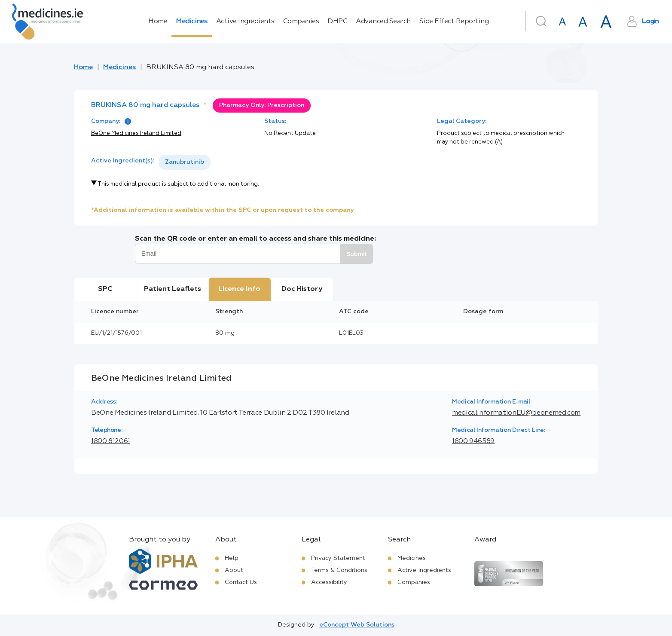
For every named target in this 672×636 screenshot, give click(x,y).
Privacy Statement (338, 558)
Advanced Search (383, 21)
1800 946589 (473, 441)
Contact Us (241, 582)
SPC (105, 289)
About (234, 570)
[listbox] (185, 162)
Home (158, 21)
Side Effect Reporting (454, 21)
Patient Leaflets (173, 289)
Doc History (302, 289)
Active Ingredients (245, 21)
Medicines (192, 21)
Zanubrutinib (185, 162)
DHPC (337, 21)
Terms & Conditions (339, 570)
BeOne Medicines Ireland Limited (136, 133)
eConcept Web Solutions (357, 625)
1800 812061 (111, 441)
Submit (356, 254)
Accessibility (329, 582)
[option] (185, 162)
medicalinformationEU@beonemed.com (516, 413)
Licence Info (239, 289)
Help (232, 558)
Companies (301, 21)
